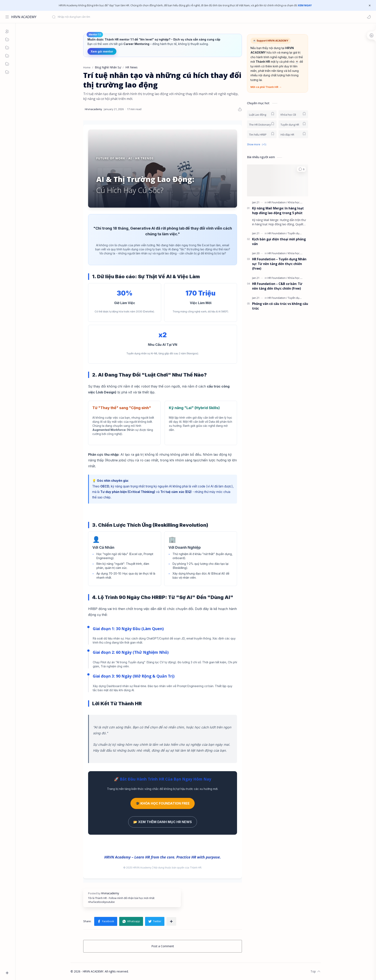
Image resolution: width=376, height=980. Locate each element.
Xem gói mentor (102, 51)
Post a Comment (163, 946)
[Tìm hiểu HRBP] (262, 134)
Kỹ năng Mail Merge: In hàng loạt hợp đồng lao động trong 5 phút (278, 211)
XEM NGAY (305, 5)
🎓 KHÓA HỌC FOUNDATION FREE (163, 803)
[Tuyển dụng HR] (293, 124)
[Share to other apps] (171, 921)
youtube (110, 902)
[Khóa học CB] (293, 114)
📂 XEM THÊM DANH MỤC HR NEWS (163, 822)
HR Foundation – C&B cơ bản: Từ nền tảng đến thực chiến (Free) (277, 286)
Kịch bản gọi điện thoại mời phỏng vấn (279, 241)
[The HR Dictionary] (262, 124)
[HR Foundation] (277, 202)
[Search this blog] (84, 17)
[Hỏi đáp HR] (293, 134)
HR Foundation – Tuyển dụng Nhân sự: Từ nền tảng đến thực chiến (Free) (279, 264)
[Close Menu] (370, 5)
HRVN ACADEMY (24, 17)
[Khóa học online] (298, 253)
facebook (99, 902)
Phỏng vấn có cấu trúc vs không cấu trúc (280, 306)
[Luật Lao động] (262, 114)
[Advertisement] (278, 380)
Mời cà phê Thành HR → (266, 87)
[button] (369, 17)
